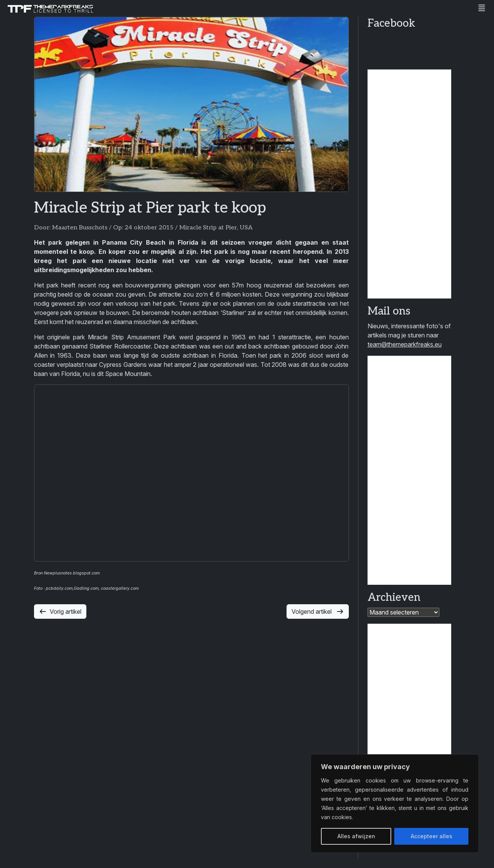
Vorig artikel (60, 611)
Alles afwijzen (356, 836)
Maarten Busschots (80, 228)
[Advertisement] (409, 184)
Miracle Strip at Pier (208, 228)
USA (246, 228)
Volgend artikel (318, 611)
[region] (395, 803)
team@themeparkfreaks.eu (405, 344)
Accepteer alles (432, 836)
